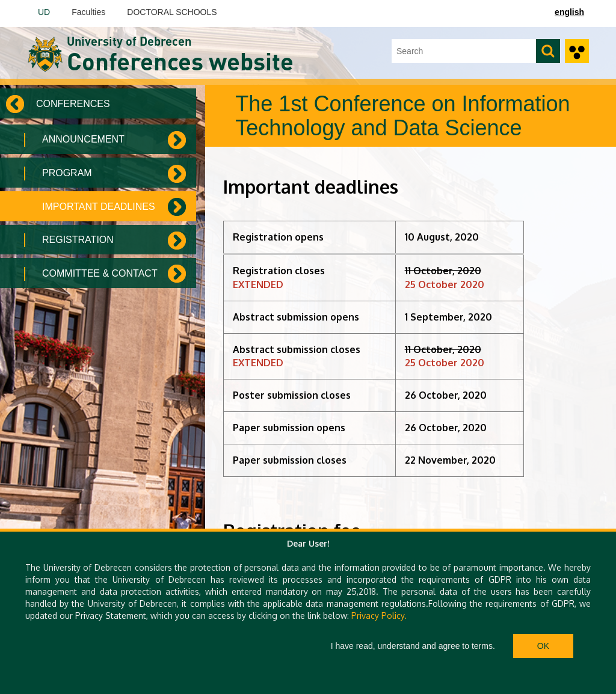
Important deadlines (99, 207)
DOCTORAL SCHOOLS (172, 12)
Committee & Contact (100, 273)
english (569, 12)
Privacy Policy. (379, 616)
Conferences (73, 104)
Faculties (88, 12)
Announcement (83, 139)
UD (44, 12)
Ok (543, 646)
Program (67, 173)
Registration (78, 240)
